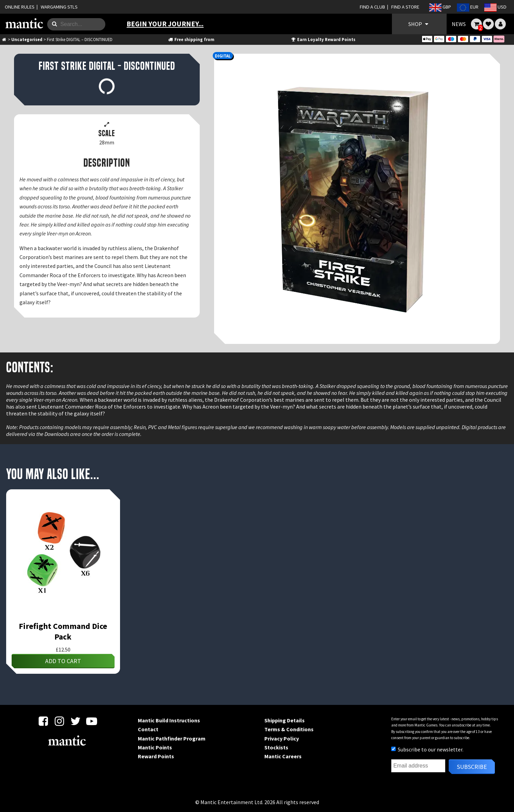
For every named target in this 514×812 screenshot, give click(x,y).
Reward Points (156, 756)
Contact (148, 729)
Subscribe (472, 767)
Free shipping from (191, 39)
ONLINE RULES (20, 7)
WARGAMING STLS (59, 7)
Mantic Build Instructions (169, 720)
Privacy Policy (282, 738)
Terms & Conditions (289, 729)
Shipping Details (285, 720)
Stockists (276, 747)
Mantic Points (155, 747)
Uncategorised (27, 39)
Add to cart (63, 661)
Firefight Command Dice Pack (63, 631)
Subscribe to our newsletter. (427, 749)
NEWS (459, 24)
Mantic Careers (283, 756)
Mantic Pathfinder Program (172, 738)
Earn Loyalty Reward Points (323, 39)
